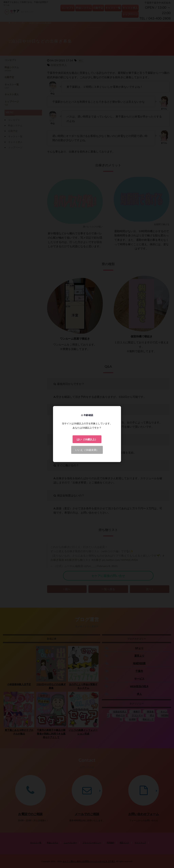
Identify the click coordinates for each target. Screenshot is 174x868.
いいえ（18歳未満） (87, 450)
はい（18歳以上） (87, 439)
